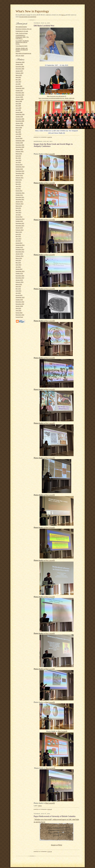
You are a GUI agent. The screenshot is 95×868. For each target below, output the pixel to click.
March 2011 (19, 180)
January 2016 (19, 306)
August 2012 (19, 217)
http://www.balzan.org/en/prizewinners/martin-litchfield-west (57, 100)
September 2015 (20, 297)
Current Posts (19, 317)
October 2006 (19, 64)
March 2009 (19, 128)
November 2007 (20, 93)
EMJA (40, 806)
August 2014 (19, 269)
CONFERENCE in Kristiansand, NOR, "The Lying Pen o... (22, 37)
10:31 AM (50, 809)
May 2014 (18, 263)
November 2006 (20, 67)
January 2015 (19, 280)
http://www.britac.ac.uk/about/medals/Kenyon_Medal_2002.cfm (57, 98)
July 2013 (18, 241)
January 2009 (19, 123)
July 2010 (18, 162)
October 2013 (19, 247)
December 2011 (20, 199)
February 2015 (20, 282)
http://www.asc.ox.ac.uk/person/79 (56, 96)
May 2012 (18, 210)
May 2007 (18, 80)
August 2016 (19, 313)
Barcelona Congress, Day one (24, 29)
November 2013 (20, 249)
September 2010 (20, 167)
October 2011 (19, 195)
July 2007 (18, 84)
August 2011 (19, 191)
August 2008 (19, 112)
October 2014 (19, 273)
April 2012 (18, 208)
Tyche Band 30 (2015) (22, 46)
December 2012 (20, 226)
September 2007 (20, 88)
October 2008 (19, 117)
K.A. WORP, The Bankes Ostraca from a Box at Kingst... (22, 42)
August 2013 (19, 243)
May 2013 (18, 236)
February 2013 (20, 230)
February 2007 (20, 73)
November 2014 (20, 276)
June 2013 (18, 239)
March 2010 (19, 154)
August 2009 (19, 138)
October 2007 (19, 91)
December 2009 (20, 147)
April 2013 (18, 234)
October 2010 (19, 169)
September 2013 (20, 245)
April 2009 (18, 130)
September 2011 (20, 193)
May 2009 (18, 132)
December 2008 (20, 121)
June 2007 (18, 82)
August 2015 (19, 295)
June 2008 (18, 108)
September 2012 (20, 219)
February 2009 (20, 125)
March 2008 (19, 101)
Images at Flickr (57, 845)
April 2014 (18, 260)
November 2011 (20, 197)
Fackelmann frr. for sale (22, 31)
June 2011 (18, 186)
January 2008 (19, 97)
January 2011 (19, 175)
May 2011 (18, 184)
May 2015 (18, 289)
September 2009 (20, 141)
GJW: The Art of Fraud (22, 33)
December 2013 (20, 252)
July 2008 (18, 110)
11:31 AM (50, 852)
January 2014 (19, 254)
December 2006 (20, 69)
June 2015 (18, 291)
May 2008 (18, 106)
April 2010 (18, 156)
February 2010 (20, 151)
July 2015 (18, 293)
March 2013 (19, 232)
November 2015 (20, 302)
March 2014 (19, 258)
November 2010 (20, 171)
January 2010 (19, 149)
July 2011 (18, 189)
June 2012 (18, 212)
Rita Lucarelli (50, 154)
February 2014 (20, 256)
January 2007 (19, 71)
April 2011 (18, 182)
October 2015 (19, 300)
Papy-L (64, 15)
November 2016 (20, 315)
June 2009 (18, 134)
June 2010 (18, 160)
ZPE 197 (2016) (20, 56)
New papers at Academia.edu (23, 53)
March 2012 (19, 206)
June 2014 (18, 265)
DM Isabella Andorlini (21, 27)
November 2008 (20, 119)
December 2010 (20, 173)
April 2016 (18, 308)
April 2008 (18, 104)
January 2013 (19, 228)
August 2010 (19, 165)
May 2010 (18, 158)
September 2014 (20, 271)
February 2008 (20, 99)
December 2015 (20, 304)
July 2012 (18, 215)
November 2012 (20, 223)
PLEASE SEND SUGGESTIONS (28, 17)
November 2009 (20, 145)
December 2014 (20, 278)
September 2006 (20, 62)
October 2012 (19, 221)
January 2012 (19, 202)
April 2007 (18, 77)
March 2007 (19, 75)
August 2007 (19, 86)
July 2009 (18, 136)
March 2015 (19, 284)
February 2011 (20, 178)
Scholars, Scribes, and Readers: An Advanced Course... (22, 50)
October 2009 (19, 143)
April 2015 (18, 286)
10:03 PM (50, 137)
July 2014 (18, 267)
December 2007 (20, 95)
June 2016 (18, 310)
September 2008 (20, 114)
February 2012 (20, 204)
